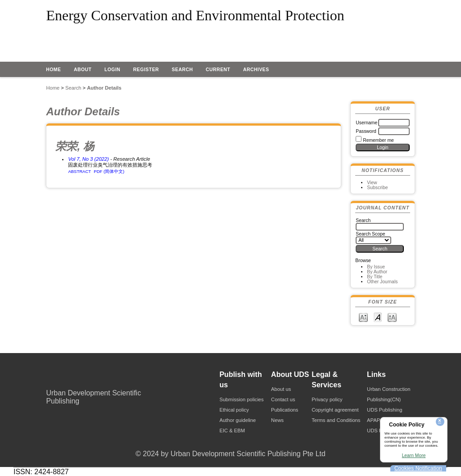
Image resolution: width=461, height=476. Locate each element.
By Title (375, 277)
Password (366, 131)
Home (53, 70)
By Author (377, 272)
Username (366, 123)
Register (146, 70)
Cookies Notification (418, 468)
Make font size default (378, 317)
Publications (285, 410)
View (372, 183)
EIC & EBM (232, 431)
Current (218, 70)
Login (113, 70)
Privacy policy (327, 399)
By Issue (376, 267)
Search (183, 70)
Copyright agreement (335, 410)
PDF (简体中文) (109, 171)
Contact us (283, 399)
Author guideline (237, 420)
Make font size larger (392, 317)
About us (281, 389)
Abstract (79, 171)
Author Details (104, 88)
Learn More (414, 456)
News (277, 420)
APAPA (375, 420)
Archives (256, 70)
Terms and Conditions (336, 420)
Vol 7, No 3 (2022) (88, 159)
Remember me (378, 140)
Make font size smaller (363, 317)
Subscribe (377, 188)
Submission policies (241, 399)
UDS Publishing (384, 410)
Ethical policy (234, 410)
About (83, 70)
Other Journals (382, 282)
